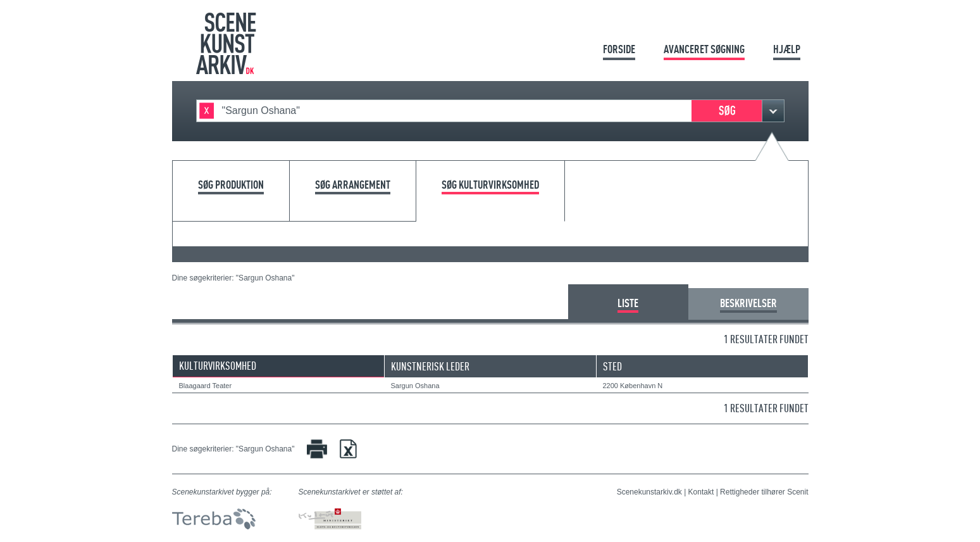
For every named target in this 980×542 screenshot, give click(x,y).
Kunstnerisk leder (430, 366)
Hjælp (787, 49)
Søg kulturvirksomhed (490, 185)
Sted (612, 366)
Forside (619, 49)
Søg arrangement (353, 185)
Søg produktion (231, 185)
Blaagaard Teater (206, 386)
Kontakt (701, 492)
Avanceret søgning (704, 49)
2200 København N (633, 386)
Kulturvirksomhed (218, 366)
